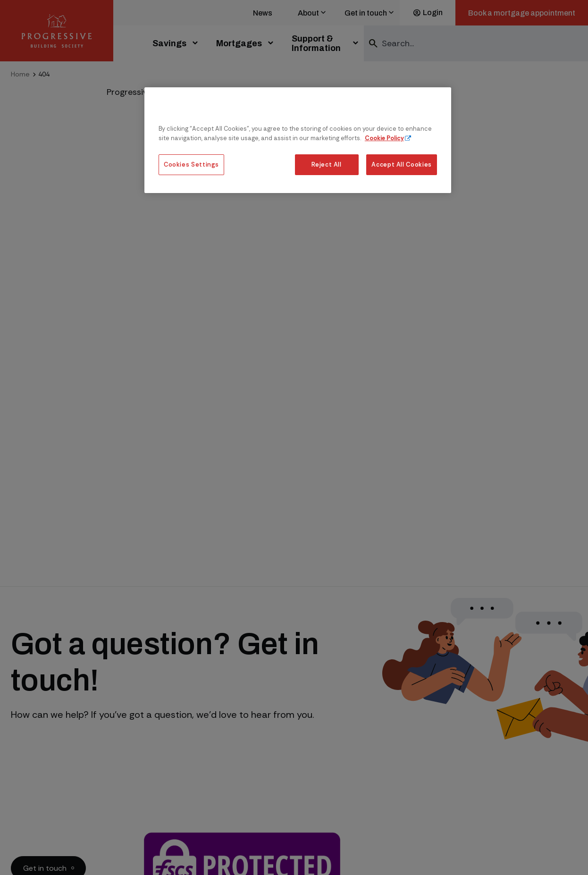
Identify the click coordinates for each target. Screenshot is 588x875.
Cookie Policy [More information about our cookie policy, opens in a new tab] (384, 138)
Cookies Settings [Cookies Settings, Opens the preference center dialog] (191, 164)
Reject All (326, 164)
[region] (298, 140)
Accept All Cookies (402, 164)
